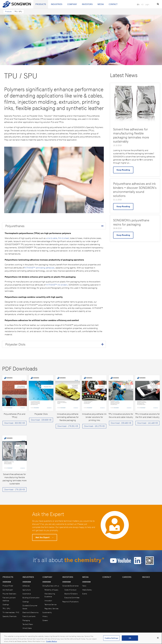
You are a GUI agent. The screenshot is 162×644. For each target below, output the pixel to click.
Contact (113, 4)
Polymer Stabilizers (9, 594)
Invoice (146, 577)
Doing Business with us (51, 586)
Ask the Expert (45, 537)
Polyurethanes (15, 226)
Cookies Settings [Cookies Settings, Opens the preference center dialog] (111, 639)
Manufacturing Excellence (50, 595)
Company (72, 4)
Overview (7, 582)
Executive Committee (72, 598)
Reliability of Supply (51, 590)
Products (41, 4)
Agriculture (27, 590)
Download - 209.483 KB (121, 423)
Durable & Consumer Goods (30, 607)
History (45, 616)
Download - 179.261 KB (68, 426)
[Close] (158, 639)
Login (147, 4)
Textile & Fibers (28, 624)
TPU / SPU (6, 609)
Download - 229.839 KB (41, 420)
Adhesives (26, 586)
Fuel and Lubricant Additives (9, 599)
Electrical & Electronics (31, 612)
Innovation (48, 601)
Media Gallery (87, 590)
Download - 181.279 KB (94, 426)
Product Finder (8, 586)
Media (101, 4)
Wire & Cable (27, 628)
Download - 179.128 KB (15, 489)
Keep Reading (123, 170)
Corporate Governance (70, 586)
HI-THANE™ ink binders (57, 285)
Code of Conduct (70, 590)
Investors (87, 4)
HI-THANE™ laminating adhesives (39, 268)
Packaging (26, 620)
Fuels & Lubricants (29, 616)
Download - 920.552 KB (15, 423)
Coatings (6, 605)
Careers (45, 620)
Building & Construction (31, 598)
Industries (57, 4)
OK (130, 639)
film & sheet (64, 238)
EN (138, 4)
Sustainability (47, 612)
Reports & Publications (70, 602)
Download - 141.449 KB (147, 423)
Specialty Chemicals (10, 616)
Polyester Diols (15, 344)
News (84, 586)
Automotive (27, 594)
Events (85, 594)
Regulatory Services (52, 609)
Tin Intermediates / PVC (11, 612)
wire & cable (52, 238)
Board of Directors (71, 594)
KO (142, 4)
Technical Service (50, 605)
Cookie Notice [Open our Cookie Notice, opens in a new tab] (52, 643)
